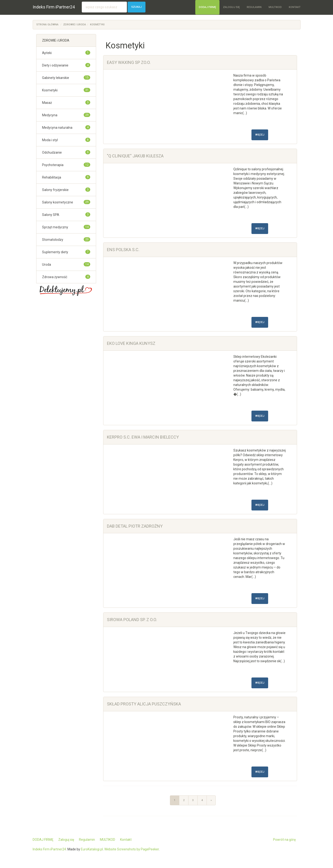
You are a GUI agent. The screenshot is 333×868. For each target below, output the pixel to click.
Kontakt (295, 7)
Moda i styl (50, 140)
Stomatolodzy (53, 240)
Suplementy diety (55, 252)
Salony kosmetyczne (58, 202)
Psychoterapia (53, 165)
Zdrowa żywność (55, 277)
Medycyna (50, 115)
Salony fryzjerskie (55, 190)
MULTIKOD (275, 7)
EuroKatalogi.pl (92, 849)
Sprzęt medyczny (55, 227)
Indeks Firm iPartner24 (54, 7)
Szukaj (137, 7)
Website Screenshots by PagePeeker (132, 849)
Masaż (47, 103)
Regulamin (254, 7)
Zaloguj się (231, 7)
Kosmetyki (97, 25)
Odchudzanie (52, 152)
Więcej (260, 135)
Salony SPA (51, 215)
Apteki (47, 53)
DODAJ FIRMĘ (207, 7)
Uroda (47, 265)
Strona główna (47, 25)
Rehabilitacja (52, 177)
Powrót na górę (284, 840)
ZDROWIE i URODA (75, 25)
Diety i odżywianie (55, 65)
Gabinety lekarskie (56, 78)
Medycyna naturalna (57, 128)
